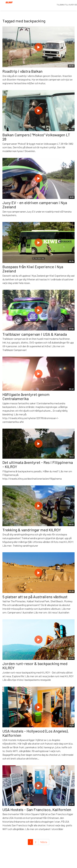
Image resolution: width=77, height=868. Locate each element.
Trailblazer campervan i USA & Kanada (35, 334)
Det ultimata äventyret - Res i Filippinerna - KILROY (38, 464)
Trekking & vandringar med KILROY (32, 530)
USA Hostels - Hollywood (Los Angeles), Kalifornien (36, 733)
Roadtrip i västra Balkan (22, 71)
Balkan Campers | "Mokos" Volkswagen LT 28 (36, 137)
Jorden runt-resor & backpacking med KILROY (35, 666)
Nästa (44, 842)
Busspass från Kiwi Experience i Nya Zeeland (33, 269)
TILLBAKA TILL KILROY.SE (67, 5)
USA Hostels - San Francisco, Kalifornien (37, 810)
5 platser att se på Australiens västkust (35, 597)
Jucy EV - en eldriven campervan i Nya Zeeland (35, 205)
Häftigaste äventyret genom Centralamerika (26, 396)
